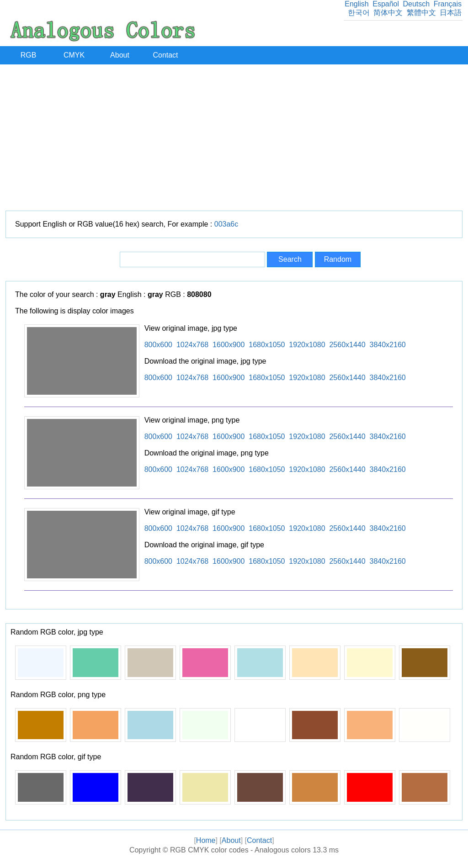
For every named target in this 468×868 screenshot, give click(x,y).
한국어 (359, 13)
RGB (29, 55)
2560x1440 (347, 345)
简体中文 (388, 13)
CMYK (74, 55)
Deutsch (416, 4)
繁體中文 (421, 13)
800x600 (158, 345)
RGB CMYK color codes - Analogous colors (240, 850)
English (356, 4)
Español (386, 4)
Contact (165, 55)
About (120, 55)
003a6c (226, 224)
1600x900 (229, 345)
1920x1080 (307, 345)
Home (206, 840)
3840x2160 (388, 345)
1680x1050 (267, 345)
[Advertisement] (234, 138)
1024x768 (192, 345)
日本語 (451, 13)
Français (448, 4)
